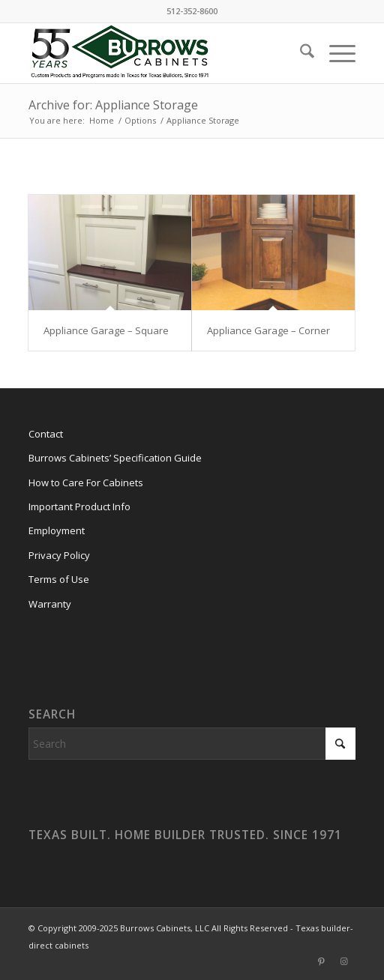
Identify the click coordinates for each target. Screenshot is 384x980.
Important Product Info (79, 506)
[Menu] (335, 53)
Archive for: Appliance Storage (113, 105)
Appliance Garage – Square (106, 330)
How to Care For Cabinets (86, 483)
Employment (57, 530)
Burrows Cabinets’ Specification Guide (115, 458)
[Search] (300, 53)
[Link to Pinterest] (322, 961)
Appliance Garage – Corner (268, 330)
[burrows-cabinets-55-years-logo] (159, 53)
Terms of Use (59, 579)
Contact (46, 434)
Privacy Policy (59, 555)
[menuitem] (300, 53)
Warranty (50, 604)
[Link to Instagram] (344, 961)
